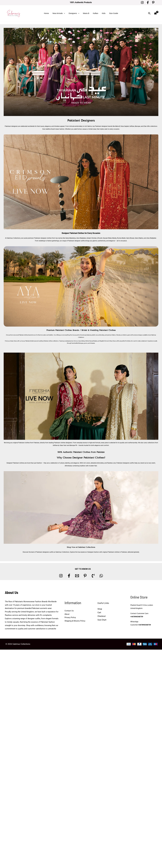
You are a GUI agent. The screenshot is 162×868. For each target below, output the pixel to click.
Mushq (114, 238)
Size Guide (114, 13)
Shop (100, 609)
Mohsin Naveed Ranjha (91, 341)
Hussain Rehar (107, 238)
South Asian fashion (58, 129)
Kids (104, 13)
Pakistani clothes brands (26, 335)
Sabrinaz (154, 335)
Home (46, 13)
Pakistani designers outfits (125, 463)
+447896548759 (137, 617)
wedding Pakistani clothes (46, 341)
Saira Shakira (139, 238)
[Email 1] (77, 576)
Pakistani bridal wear (31, 341)
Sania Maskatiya (71, 238)
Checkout (102, 616)
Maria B (86, 13)
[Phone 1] (93, 576)
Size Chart (102, 620)
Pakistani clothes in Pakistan (117, 552)
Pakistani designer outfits (76, 241)
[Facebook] (148, 3)
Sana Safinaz (82, 341)
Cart (99, 613)
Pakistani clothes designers (63, 443)
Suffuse (132, 126)
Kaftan (95, 13)
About (67, 614)
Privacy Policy (70, 617)
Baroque (138, 126)
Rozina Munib (121, 238)
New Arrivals (59, 13)
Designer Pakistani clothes (15, 463)
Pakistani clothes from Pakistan (29, 443)
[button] (64, 13)
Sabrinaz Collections (14, 238)
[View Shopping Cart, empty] (155, 13)
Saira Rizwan (130, 238)
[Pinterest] (153, 3)
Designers (74, 13)
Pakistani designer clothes (43, 238)
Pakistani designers (11, 126)
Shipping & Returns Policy (75, 621)
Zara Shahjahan (81, 238)
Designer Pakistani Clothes (73, 233)
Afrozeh (100, 238)
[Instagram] (142, 3)
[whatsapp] (101, 576)
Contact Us (69, 611)
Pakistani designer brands (104, 126)
